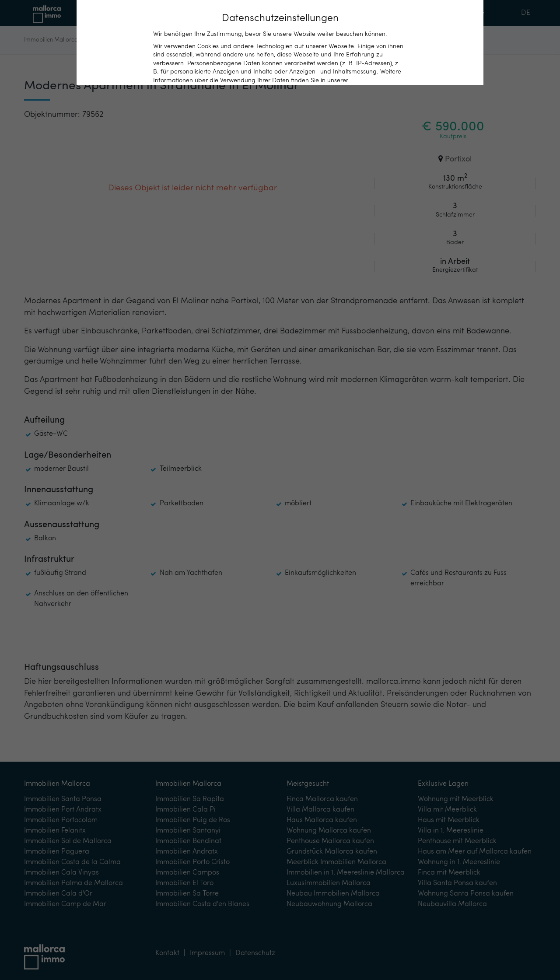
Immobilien (202, 13)
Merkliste (470, 13)
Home (113, 13)
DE (526, 13)
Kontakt (380, 13)
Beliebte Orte (291, 13)
